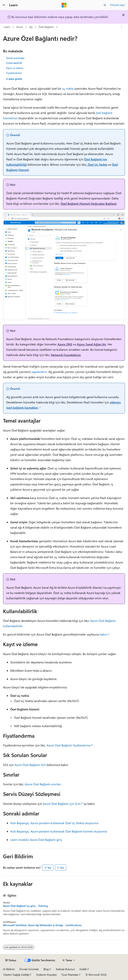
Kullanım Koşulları (47, 975)
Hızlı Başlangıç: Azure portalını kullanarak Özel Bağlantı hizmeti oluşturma (59, 831)
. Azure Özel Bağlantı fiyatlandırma (68, 745)
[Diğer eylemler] (122, 27)
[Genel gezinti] (4, 5)
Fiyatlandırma (14, 73)
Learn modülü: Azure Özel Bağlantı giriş (36, 840)
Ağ (31, 27)
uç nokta (68, 88)
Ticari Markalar (70, 975)
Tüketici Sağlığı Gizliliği (16, 975)
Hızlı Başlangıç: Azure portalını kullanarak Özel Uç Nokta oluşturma (54, 823)
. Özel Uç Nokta (97, 164)
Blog (46, 969)
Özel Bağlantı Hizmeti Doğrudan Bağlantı (89, 204)
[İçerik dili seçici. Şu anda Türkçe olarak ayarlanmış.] (11, 960)
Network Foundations (66, 355)
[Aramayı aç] (105, 5)
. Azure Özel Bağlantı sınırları (42, 784)
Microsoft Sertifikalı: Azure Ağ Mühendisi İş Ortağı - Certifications (42, 925)
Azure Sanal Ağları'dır (91, 344)
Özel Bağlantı (46, 27)
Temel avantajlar (15, 58)
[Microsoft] (64, 5)
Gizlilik (83, 969)
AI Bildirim (9, 969)
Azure (20, 27)
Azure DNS (65, 344)
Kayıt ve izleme (15, 68)
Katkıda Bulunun (65, 969)
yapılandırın (39, 372)
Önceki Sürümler (29, 969)
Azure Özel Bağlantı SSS (30, 765)
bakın (103, 634)
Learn (7, 27)
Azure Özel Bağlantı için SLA (61, 804)
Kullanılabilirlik (14, 63)
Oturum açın (118, 5)
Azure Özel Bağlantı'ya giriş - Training (25, 906)
